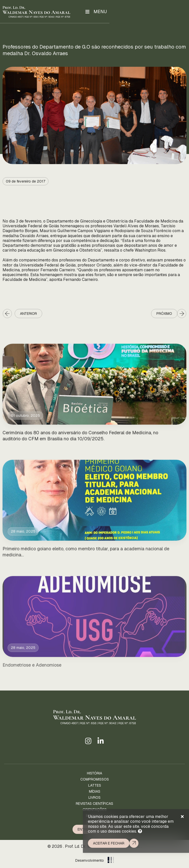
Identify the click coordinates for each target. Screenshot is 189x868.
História (94, 773)
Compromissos (95, 779)
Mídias (95, 791)
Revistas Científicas (94, 804)
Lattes (95, 785)
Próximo (164, 314)
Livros (94, 797)
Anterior (28, 314)
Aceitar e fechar (109, 843)
